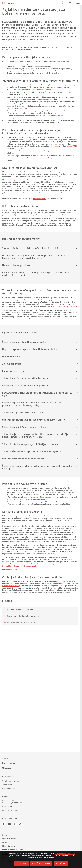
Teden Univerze (8, 785)
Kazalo (4, 843)
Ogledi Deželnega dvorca (11, 781)
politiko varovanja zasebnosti (65, 854)
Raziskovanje (9, 764)
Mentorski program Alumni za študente (18, 180)
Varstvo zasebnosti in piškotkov (13, 850)
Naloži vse (61, 864)
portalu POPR (72, 146)
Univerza (7, 768)
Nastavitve (21, 864)
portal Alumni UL (40, 199)
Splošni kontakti (8, 807)
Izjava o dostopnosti (9, 846)
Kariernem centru (40, 499)
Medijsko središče (8, 789)
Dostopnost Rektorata (10, 810)
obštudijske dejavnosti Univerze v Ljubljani (35, 90)
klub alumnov (52, 116)
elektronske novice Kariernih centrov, (33, 151)
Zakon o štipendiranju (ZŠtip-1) (63, 307)
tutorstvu (28, 108)
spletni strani (58, 146)
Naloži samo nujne (41, 864)
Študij (5, 759)
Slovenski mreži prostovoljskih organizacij (19, 566)
